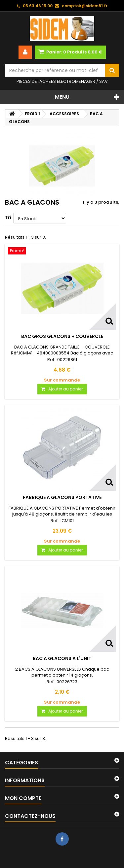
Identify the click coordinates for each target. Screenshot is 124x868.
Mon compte (23, 798)
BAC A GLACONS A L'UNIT (62, 658)
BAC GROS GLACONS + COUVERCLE (62, 336)
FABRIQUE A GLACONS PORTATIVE (62, 497)
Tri (8, 217)
